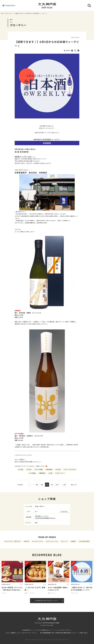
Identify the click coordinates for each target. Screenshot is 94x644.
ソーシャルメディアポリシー (63, 630)
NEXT (74, 485)
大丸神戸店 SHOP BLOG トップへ (49, 601)
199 (42, 485)
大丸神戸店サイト (28, 630)
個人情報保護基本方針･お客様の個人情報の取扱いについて (59, 633)
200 (47, 485)
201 (52, 485)
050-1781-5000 (48, 625)
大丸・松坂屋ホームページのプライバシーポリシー (22, 633)
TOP (2, 13)
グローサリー (9, 13)
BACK (20, 485)
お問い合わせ (84, 633)
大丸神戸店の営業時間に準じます (45, 518)
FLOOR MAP (64, 511)
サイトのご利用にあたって (44, 630)
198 (37, 485)
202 (57, 485)
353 (65, 485)
